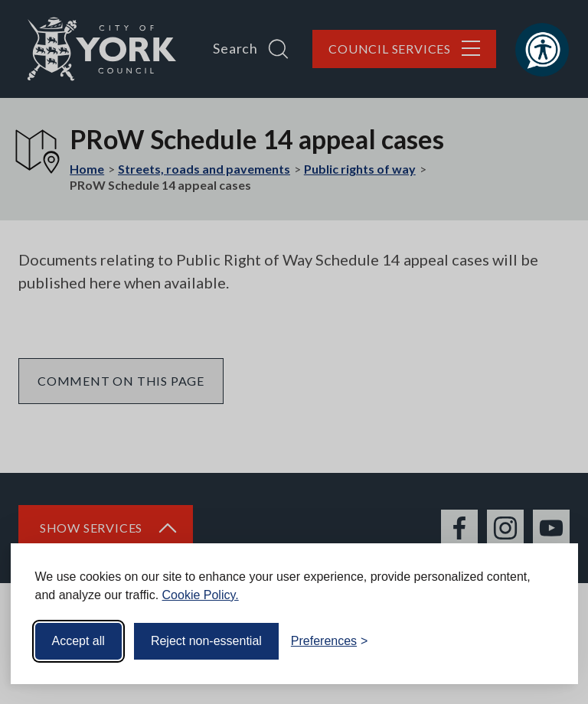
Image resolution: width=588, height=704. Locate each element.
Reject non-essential (206, 641)
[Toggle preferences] (330, 641)
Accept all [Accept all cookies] (78, 641)
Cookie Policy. (201, 595)
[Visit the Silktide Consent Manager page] (544, 641)
